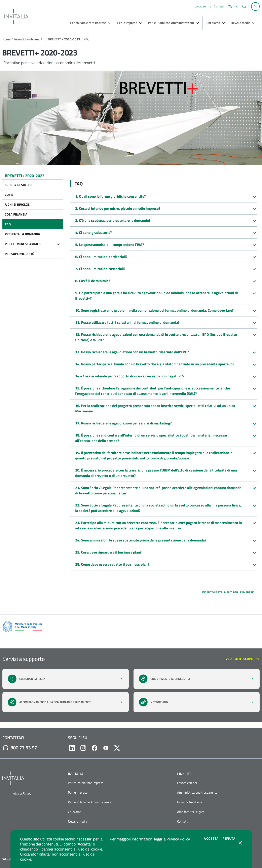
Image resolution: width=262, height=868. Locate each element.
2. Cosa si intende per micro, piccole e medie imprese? (118, 208)
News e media (78, 821)
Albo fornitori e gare (191, 812)
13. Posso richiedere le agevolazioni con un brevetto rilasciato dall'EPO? (132, 352)
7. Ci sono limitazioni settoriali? (100, 269)
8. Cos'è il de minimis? (93, 281)
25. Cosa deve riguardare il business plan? (108, 552)
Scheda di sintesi (19, 185)
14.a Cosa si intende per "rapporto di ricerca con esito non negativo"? (130, 376)
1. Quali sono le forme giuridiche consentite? (110, 196)
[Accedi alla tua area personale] (255, 6)
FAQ (8, 224)
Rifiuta (229, 838)
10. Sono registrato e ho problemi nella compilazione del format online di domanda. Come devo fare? (154, 310)
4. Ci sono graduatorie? (93, 233)
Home (6, 39)
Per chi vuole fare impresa (86, 783)
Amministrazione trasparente (197, 792)
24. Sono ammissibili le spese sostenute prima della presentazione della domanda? (141, 540)
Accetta (211, 838)
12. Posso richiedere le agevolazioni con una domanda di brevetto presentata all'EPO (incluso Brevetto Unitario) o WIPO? (156, 337)
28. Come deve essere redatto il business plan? (112, 564)
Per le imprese (78, 792)
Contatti (219, 6)
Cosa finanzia (16, 214)
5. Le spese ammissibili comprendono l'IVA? (110, 245)
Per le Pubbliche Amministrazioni (91, 802)
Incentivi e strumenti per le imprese (228, 592)
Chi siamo (75, 812)
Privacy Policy (178, 839)
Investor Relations (190, 802)
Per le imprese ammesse (25, 244)
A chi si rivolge (17, 204)
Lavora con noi (203, 6)
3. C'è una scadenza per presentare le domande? (113, 220)
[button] (232, 6)
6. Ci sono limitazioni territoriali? (101, 257)
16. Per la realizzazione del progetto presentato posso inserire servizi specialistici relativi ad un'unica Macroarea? (155, 408)
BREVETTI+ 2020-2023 (64, 39)
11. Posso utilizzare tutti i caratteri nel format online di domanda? (127, 322)
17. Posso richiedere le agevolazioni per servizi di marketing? (123, 423)
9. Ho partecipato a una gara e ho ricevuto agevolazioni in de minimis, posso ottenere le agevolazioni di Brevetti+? (157, 296)
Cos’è (9, 195)
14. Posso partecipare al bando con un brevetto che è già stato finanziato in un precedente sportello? (155, 364)
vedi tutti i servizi (243, 659)
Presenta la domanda (22, 234)
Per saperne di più (20, 254)
